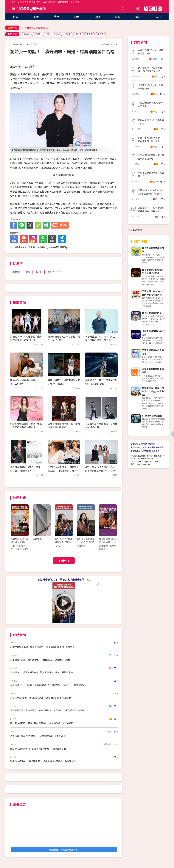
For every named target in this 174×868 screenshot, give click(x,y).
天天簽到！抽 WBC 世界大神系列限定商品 (153, 293)
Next (113, 523)
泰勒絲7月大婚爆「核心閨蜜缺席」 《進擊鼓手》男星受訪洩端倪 (41, 698)
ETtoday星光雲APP (46, 2)
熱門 (56, 17)
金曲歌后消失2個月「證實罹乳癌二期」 (151, 52)
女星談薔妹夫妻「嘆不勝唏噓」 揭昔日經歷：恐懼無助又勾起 (40, 660)
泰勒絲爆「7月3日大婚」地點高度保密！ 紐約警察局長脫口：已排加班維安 (47, 685)
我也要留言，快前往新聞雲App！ (64, 850)
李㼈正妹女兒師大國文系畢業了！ (151, 174)
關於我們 (152, 444)
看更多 (65, 561)
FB (155, 9)
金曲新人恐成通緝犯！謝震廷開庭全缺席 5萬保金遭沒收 (38, 749)
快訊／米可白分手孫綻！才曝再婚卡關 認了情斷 (151, 139)
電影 (138, 17)
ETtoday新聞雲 (19, 2)
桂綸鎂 (50, 272)
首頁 (16, 17)
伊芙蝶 (26, 34)
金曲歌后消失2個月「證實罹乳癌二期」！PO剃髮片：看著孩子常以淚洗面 (63, 471)
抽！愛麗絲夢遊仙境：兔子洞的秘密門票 (153, 271)
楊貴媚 (90, 34)
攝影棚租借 (63, 2)
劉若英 (16, 272)
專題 (158, 17)
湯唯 (28, 272)
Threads (146, 9)
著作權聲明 (146, 451)
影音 (77, 17)
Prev (15, 523)
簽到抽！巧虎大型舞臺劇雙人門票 (151, 122)
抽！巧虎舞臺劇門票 (152, 313)
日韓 (97, 17)
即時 (36, 17)
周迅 (38, 272)
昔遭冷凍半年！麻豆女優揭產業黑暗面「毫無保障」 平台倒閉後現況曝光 (151, 209)
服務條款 (160, 447)
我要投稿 (134, 444)
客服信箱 (151, 447)
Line (151, 9)
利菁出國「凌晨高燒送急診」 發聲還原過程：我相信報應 (38, 736)
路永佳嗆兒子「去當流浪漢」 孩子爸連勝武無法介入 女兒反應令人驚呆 (151, 69)
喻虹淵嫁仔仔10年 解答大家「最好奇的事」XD (64, 579)
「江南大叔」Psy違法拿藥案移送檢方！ (151, 87)
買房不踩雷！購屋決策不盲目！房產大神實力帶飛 (153, 391)
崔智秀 (68, 34)
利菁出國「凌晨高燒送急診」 (37, 28)
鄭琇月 (79, 34)
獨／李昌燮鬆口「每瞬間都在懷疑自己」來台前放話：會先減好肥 (42, 723)
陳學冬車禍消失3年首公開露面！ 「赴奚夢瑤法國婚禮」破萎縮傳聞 (43, 761)
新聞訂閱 (74, 2)
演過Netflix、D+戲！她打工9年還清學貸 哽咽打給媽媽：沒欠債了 (151, 192)
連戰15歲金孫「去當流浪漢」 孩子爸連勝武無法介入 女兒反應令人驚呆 (101, 471)
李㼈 (47, 34)
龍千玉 (100, 34)
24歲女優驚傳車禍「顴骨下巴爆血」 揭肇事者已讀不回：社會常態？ (43, 647)
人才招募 (143, 444)
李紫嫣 (37, 34)
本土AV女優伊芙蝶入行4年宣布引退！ (151, 104)
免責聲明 (156, 451)
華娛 (118, 17)
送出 (138, 9)
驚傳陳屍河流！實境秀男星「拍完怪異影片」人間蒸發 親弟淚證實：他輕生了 (48, 710)
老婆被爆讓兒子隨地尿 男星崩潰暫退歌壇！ (151, 157)
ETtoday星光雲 (29, 9)
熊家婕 (57, 34)
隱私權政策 (135, 451)
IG (160, 9)
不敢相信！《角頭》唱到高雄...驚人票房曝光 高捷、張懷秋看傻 (41, 672)
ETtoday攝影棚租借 (152, 416)
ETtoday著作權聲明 (57, 247)
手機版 (32, 2)
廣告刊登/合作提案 (138, 447)
